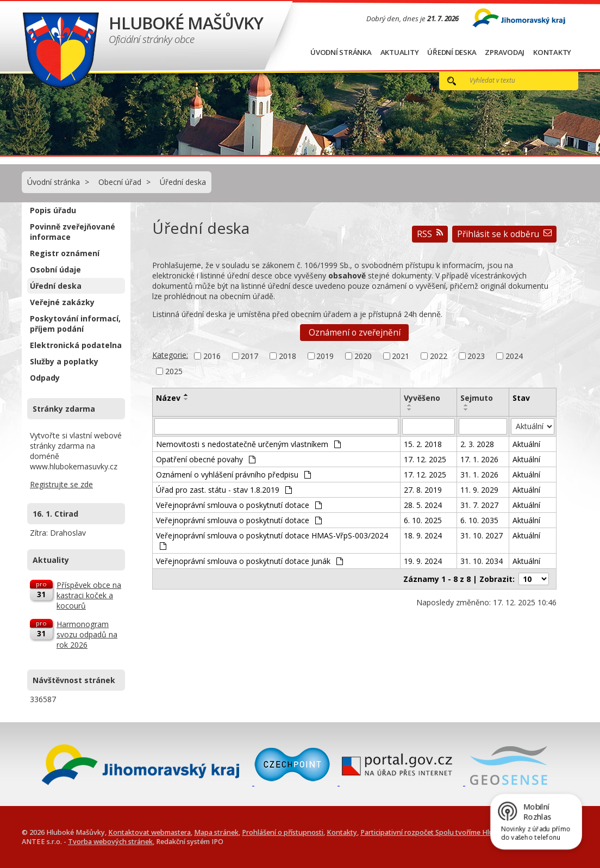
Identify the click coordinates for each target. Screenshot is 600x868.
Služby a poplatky (64, 361)
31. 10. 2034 (482, 561)
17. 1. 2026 (479, 459)
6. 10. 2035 (479, 520)
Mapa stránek (216, 832)
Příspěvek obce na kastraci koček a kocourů (89, 595)
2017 (249, 356)
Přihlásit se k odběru (504, 234)
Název (168, 398)
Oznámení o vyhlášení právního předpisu (233, 475)
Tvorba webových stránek (110, 842)
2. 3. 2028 (477, 444)
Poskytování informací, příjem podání (75, 324)
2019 (325, 356)
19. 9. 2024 (423, 561)
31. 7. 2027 (479, 505)
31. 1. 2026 (479, 475)
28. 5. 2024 (423, 505)
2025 (174, 371)
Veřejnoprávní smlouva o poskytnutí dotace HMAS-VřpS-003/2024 (272, 540)
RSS (430, 234)
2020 (363, 356)
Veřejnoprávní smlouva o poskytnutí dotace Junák (249, 561)
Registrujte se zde (61, 484)
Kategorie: (170, 355)
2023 (476, 356)
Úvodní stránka (341, 52)
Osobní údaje (55, 269)
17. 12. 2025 (425, 459)
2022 (439, 356)
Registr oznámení (65, 253)
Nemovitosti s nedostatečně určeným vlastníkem (248, 444)
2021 (401, 356)
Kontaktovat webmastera (149, 832)
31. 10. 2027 (482, 535)
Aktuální (526, 444)
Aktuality (400, 52)
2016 (212, 356)
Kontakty (552, 52)
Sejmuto (477, 398)
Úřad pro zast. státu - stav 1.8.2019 (224, 490)
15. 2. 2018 (423, 444)
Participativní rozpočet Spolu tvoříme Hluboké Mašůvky (451, 832)
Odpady (45, 378)
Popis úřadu (53, 210)
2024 (514, 356)
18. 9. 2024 (423, 535)
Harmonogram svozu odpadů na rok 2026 (87, 634)
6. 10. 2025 (423, 520)
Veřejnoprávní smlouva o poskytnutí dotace (239, 505)
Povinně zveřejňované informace (73, 232)
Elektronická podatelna (76, 345)
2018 (287, 356)
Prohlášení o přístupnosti (283, 832)
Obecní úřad (120, 182)
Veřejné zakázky (62, 302)
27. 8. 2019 (423, 490)
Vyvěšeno (422, 398)
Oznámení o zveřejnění (355, 333)
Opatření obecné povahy (206, 459)
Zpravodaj (505, 52)
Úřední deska (452, 52)
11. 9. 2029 (479, 490)
